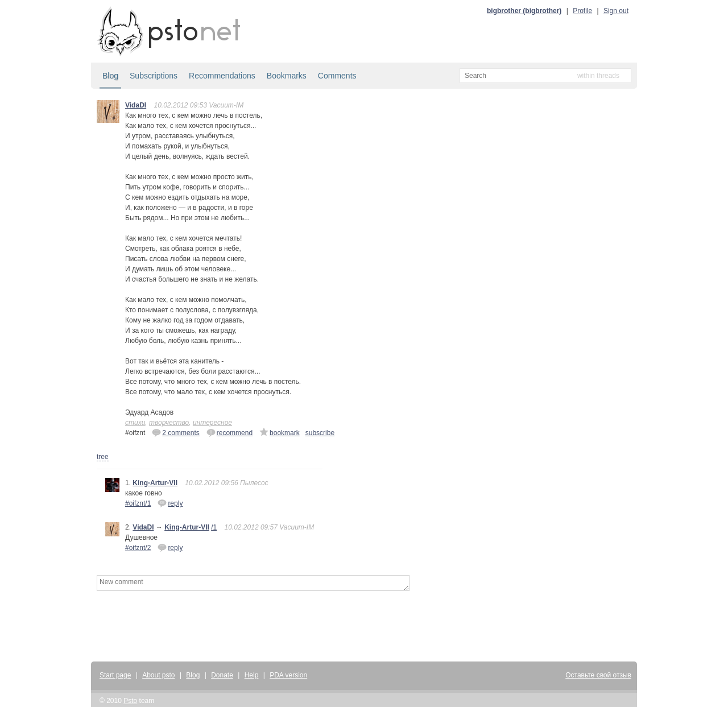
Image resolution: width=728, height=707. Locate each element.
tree (103, 457)
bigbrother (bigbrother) (524, 11)
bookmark (280, 432)
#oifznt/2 (138, 548)
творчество (169, 423)
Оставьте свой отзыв (598, 675)
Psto (130, 701)
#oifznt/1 (138, 503)
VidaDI (136, 105)
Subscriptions (154, 76)
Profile (582, 11)
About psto (158, 675)
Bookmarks (287, 76)
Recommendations (222, 76)
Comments (337, 76)
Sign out (616, 11)
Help (252, 675)
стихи (135, 423)
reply (170, 503)
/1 (214, 527)
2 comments (175, 432)
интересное (212, 423)
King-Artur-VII (155, 483)
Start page (115, 675)
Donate (222, 675)
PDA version (288, 675)
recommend (229, 432)
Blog (110, 76)
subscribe (320, 433)
